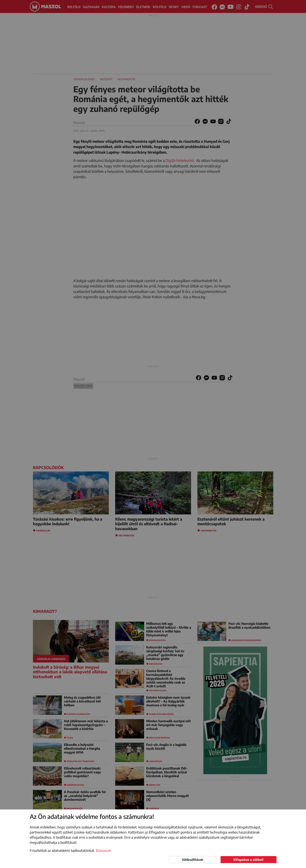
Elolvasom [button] (103, 851)
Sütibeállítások (193, 860)
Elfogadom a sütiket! (249, 860)
